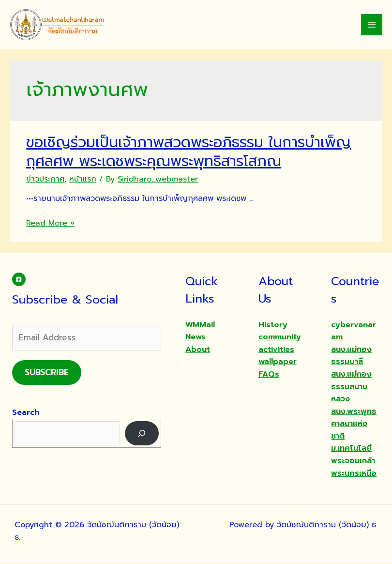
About (198, 350)
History (273, 325)
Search (26, 413)
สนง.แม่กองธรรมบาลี (351, 356)
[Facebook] (19, 280)
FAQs (269, 375)
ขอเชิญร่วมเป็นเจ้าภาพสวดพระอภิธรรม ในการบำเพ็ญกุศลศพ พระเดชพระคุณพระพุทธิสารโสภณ (188, 152)
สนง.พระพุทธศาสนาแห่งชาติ (354, 424)
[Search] (142, 434)
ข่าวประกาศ (45, 180)
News (196, 337)
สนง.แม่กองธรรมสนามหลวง (351, 387)
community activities (280, 344)
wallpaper (278, 363)
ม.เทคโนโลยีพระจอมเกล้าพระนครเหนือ (354, 462)
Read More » (50, 224)
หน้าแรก (83, 180)
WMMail (200, 325)
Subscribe (47, 373)
